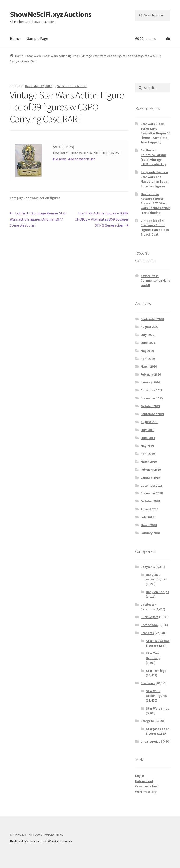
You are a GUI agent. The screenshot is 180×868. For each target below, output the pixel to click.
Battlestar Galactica (148, 607)
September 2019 (152, 414)
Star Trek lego (156, 671)
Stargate (147, 721)
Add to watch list (82, 159)
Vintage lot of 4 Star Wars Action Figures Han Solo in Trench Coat (155, 227)
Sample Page (38, 38)
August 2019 (150, 422)
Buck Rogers (150, 617)
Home (15, 38)
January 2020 (150, 382)
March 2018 (149, 525)
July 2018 (147, 517)
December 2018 (152, 485)
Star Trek (147, 633)
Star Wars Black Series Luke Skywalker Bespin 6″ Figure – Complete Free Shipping (155, 133)
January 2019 (150, 477)
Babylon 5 (148, 567)
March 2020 (149, 366)
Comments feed (147, 786)
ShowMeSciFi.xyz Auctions (51, 14)
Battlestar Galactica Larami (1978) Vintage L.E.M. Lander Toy (153, 157)
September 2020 (152, 319)
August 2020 (150, 327)
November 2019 (152, 398)
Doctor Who (149, 625)
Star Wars (34, 56)
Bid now (59, 159)
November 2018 (152, 493)
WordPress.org (146, 792)
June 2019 (148, 438)
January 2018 (150, 533)
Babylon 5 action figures (156, 577)
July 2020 (147, 335)
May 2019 (147, 446)
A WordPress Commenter (150, 278)
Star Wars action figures (61, 56)
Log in (140, 776)
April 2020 (148, 359)
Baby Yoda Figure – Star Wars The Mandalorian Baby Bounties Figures (154, 179)
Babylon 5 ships (157, 592)
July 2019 (147, 430)
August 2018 (150, 509)
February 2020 (151, 374)
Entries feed (144, 781)
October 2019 (150, 406)
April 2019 (148, 454)
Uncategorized (151, 741)
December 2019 (152, 390)
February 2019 (151, 470)
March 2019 (149, 462)
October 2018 (150, 501)
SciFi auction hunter (72, 86)
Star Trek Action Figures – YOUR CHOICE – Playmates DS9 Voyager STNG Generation (102, 219)
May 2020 (147, 351)
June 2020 (148, 343)
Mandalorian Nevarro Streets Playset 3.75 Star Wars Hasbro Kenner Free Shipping (155, 203)
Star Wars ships (157, 708)
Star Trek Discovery (153, 656)
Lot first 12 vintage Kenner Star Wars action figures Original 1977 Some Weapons (38, 219)
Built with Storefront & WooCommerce (41, 841)
